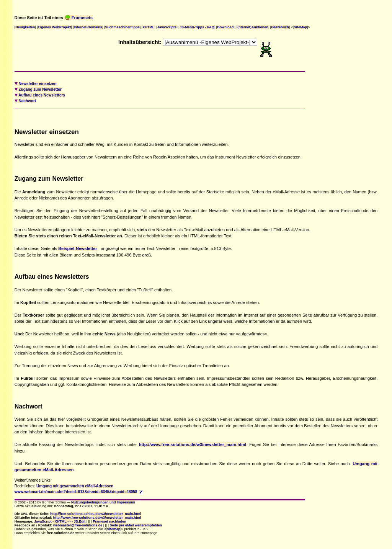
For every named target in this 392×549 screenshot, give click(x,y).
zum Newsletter (38, 89)
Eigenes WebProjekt (54, 27)
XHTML (148, 27)
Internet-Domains (88, 27)
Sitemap (114, 529)
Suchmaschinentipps (122, 27)
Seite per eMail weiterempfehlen (136, 525)
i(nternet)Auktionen (252, 27)
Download (225, 27)
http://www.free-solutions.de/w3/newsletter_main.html (193, 444)
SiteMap (301, 27)
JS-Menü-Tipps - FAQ (197, 27)
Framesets (78, 18)
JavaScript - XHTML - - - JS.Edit (60, 521)
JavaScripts (167, 27)
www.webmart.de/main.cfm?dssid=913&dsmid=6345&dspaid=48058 (76, 492)
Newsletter (36, 84)
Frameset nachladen (110, 521)
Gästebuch (280, 27)
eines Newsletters (40, 95)
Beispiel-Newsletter (78, 248)
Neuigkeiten (25, 27)
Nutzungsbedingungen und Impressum (103, 502)
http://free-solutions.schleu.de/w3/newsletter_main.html (96, 514)
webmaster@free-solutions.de (78, 525)
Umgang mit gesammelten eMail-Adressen (75, 486)
